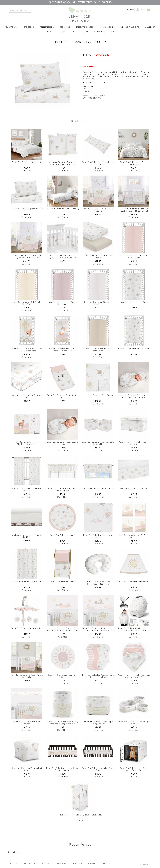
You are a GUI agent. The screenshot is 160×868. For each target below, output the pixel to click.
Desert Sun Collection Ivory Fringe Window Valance (62, 489)
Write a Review (14, 852)
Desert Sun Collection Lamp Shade (134, 582)
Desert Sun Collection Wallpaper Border (27, 723)
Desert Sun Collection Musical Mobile (27, 628)
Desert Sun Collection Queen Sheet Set (27, 209)
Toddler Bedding (47, 27)
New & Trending (11, 27)
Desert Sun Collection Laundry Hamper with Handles (80, 815)
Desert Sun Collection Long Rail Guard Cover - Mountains (62, 769)
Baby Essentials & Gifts (130, 27)
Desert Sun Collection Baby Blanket (98, 395)
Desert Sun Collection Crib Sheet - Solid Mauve (62, 303)
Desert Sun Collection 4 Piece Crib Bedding (98, 210)
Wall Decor (150, 27)
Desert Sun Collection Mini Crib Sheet (134, 349)
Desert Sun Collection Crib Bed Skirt (134, 488)
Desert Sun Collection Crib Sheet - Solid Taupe (98, 350)
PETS (74, 32)
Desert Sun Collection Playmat (62, 535)
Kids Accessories (107, 27)
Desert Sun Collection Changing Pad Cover (62, 396)
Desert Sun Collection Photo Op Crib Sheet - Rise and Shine (27, 350)
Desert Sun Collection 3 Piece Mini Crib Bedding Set (27, 676)
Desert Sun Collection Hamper (62, 582)
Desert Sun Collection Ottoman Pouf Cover (27, 769)
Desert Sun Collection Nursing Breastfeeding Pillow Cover (98, 583)
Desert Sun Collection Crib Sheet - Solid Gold (27, 303)
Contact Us (26, 863)
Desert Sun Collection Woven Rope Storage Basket (98, 723)
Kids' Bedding (65, 27)
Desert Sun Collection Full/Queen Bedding (134, 163)
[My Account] (138, 10)
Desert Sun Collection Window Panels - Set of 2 (27, 489)
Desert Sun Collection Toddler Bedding (62, 209)
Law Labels (91, 863)
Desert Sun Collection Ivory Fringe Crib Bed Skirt (27, 536)
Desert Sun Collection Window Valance (98, 488)
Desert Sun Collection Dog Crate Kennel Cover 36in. (134, 769)
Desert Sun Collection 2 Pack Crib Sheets (98, 256)
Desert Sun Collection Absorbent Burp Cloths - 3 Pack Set (98, 676)
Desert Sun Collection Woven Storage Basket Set (134, 723)
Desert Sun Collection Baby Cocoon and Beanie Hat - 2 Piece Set (134, 396)
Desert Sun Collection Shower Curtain (27, 582)
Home (9, 863)
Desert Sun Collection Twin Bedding (27, 162)
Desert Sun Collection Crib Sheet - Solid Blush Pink (134, 256)
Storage (50, 32)
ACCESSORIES (99, 32)
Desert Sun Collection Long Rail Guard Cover (98, 769)
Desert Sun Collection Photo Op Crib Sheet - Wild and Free (62, 350)
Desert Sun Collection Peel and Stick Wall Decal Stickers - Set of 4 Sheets (62, 629)
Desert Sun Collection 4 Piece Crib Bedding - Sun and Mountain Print (134, 210)
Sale (112, 32)
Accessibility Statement (107, 863)
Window (63, 32)
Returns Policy (78, 863)
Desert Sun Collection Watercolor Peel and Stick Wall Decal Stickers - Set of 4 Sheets (98, 629)
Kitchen (85, 32)
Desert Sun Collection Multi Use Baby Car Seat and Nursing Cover (134, 629)
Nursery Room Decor (85, 27)
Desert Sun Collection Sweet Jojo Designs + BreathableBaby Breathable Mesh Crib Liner (62, 257)
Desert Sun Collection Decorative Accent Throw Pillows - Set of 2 (62, 163)
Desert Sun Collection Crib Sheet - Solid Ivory (98, 303)
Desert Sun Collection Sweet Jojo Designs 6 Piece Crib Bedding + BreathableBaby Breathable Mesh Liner (27, 257)
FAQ (17, 863)
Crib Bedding (29, 27)
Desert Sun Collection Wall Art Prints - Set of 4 (134, 536)
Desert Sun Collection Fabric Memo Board (98, 536)
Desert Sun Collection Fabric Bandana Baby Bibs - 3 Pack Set (134, 676)
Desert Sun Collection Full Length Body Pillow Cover (98, 163)
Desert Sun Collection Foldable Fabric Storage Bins (98, 443)
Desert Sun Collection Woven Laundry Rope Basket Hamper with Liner (62, 723)
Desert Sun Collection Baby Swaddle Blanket (62, 443)
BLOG (36, 863)
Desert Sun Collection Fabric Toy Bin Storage (134, 443)
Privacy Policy (47, 863)
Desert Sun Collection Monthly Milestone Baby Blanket (27, 443)
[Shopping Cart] (149, 10)
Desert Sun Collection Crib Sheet (134, 302)
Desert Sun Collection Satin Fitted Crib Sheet (27, 396)
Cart (143, 10)
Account (131, 10)
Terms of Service (63, 863)
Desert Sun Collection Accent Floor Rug (62, 676)
